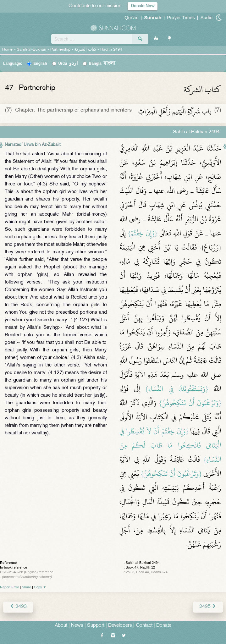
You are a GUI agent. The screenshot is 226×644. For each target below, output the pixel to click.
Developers (120, 626)
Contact (144, 626)
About (61, 626)
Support (96, 626)
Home (7, 50)
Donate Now (143, 6)
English (40, 63)
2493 (18, 607)
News (77, 626)
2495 (208, 607)
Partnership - (74, 50)
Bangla (102, 63)
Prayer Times (181, 17)
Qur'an (132, 17)
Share (27, 587)
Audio (207, 17)
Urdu (68, 63)
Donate (164, 626)
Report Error (10, 587)
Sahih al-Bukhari (31, 50)
